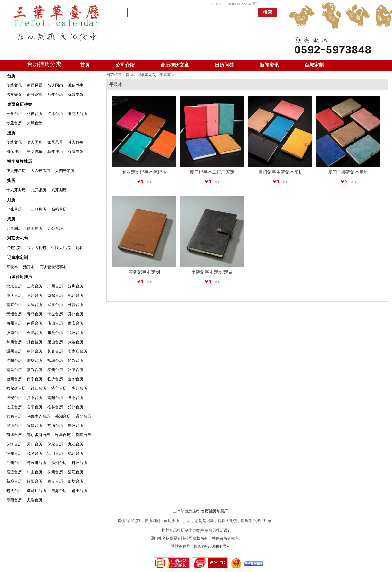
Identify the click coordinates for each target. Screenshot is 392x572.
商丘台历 (55, 481)
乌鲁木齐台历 (38, 416)
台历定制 (133, 521)
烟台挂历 (35, 342)
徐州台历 (35, 351)
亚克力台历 (78, 114)
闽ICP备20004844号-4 (212, 546)
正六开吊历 (16, 171)
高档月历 (59, 209)
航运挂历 (14, 152)
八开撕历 (59, 190)
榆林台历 (55, 407)
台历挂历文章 (175, 65)
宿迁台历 (14, 472)
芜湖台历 (63, 416)
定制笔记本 (204, 521)
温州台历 (14, 351)
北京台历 (14, 286)
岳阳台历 (35, 407)
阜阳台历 (14, 500)
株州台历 (55, 472)
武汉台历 (55, 305)
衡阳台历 (83, 435)
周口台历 (35, 444)
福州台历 (76, 333)
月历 (11, 200)
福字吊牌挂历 (20, 161)
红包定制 (14, 248)
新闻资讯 (269, 65)
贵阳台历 (35, 398)
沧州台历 (76, 407)
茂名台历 (35, 453)
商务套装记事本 (53, 267)
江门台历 (55, 453)
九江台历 (76, 444)
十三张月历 (37, 209)
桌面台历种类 (20, 104)
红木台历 (55, 114)
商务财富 (35, 95)
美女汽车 (35, 152)
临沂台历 (55, 379)
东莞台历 (55, 333)
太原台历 (14, 407)
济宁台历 (59, 388)
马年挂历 (55, 152)
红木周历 (35, 228)
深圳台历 (76, 286)
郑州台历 (76, 314)
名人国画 (55, 85)
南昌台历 (14, 370)
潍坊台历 (35, 361)
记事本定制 (17, 257)
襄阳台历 (76, 398)
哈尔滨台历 (16, 388)
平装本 (12, 267)
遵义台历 (83, 416)
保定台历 (55, 444)
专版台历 (14, 123)
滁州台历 (59, 463)
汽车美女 (14, 95)
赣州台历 (76, 426)
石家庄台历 (78, 351)
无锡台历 (14, 314)
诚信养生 (76, 85)
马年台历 (55, 95)
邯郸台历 (14, 416)
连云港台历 (37, 463)
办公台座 (55, 228)
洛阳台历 (76, 370)
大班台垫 (35, 123)
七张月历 (14, 209)
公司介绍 (125, 65)
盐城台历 (55, 361)
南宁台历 (35, 379)
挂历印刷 (152, 521)
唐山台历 (55, 342)
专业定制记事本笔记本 (144, 172)
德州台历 (76, 453)
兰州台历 (14, 463)
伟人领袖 (76, 142)
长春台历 (55, 351)
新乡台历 (14, 481)
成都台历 (55, 295)
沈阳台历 (14, 361)
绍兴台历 (76, 361)
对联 (79, 248)
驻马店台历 (37, 491)
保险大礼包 (61, 248)
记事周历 (14, 228)
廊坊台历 (76, 481)
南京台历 (14, 305)
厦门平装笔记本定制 (348, 172)
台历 (11, 76)
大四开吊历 (65, 171)
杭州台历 (76, 295)
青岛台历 (35, 314)
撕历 (11, 181)
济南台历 (14, 333)
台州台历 (14, 379)
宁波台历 (55, 314)
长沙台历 (76, 305)
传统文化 (14, 85)
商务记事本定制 (144, 272)
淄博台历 (14, 426)
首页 (85, 65)
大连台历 (76, 342)
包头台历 (14, 491)
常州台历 (14, 342)
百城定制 (314, 65)
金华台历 (76, 379)
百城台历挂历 (20, 277)
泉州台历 (14, 323)
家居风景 (35, 85)
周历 (11, 219)
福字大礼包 (37, 248)
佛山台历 (55, 323)
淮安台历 (14, 398)
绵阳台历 (35, 481)
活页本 (29, 267)
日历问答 (224, 65)
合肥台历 (35, 333)
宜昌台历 (35, 426)
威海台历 (59, 491)
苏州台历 (35, 295)
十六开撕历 (16, 190)
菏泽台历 (14, 435)
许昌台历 (63, 435)
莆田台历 (79, 491)
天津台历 (35, 305)
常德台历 (55, 426)
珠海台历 (14, 444)
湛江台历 (76, 472)
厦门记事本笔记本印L (280, 172)
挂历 (11, 133)
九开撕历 (38, 190)
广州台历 (55, 286)
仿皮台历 (35, 114)
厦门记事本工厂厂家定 (212, 172)
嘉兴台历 (35, 370)
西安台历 (76, 323)
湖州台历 (14, 453)
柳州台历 (79, 463)
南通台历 (35, 323)
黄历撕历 (171, 521)
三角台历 (14, 114)
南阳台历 (55, 398)
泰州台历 (55, 370)
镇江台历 (38, 388)
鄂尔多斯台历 (38, 435)
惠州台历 (79, 388)
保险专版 (76, 95)
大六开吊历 (40, 171)
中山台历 (35, 472)
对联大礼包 (17, 238)
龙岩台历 (35, 500)
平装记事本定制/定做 (212, 272)
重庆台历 (14, 295)
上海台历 (35, 286)
